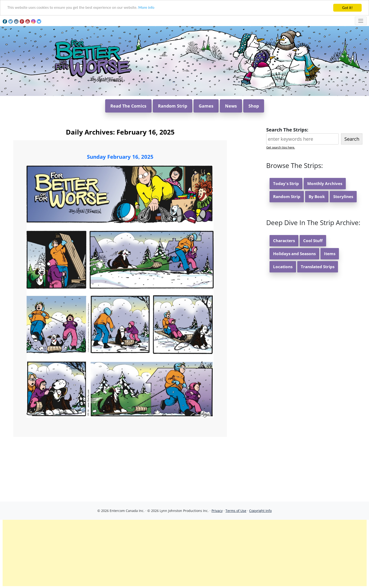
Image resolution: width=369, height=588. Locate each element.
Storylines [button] (343, 197)
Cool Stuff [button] (313, 241)
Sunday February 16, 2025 (120, 157)
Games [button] (206, 106)
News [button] (231, 106)
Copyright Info (260, 511)
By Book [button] (317, 197)
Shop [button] (254, 106)
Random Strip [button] (173, 106)
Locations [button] (283, 267)
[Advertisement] (184, 553)
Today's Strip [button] (286, 183)
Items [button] (330, 254)
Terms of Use (236, 511)
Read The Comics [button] (128, 106)
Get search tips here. (281, 147)
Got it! (347, 8)
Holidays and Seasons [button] (294, 254)
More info (147, 8)
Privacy (217, 511)
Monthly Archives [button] (325, 183)
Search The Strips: (287, 130)
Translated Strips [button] (318, 267)
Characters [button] (284, 241)
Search (352, 139)
